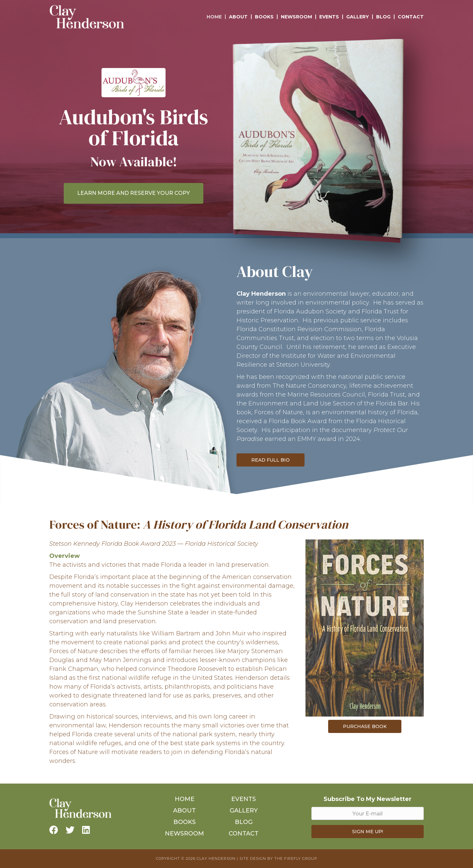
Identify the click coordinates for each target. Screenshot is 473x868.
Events (329, 17)
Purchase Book (365, 726)
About (238, 17)
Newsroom (296, 17)
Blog (383, 17)
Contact (411, 17)
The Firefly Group (296, 858)
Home (214, 17)
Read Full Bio (270, 460)
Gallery (358, 17)
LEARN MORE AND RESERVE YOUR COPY (134, 193)
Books (264, 17)
